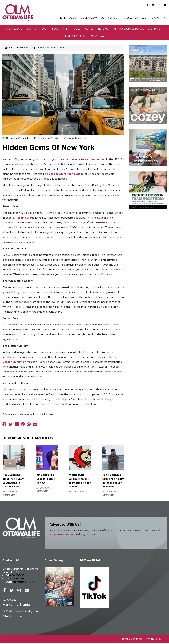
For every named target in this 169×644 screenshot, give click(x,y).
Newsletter (130, 18)
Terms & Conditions (132, 640)
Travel (76, 30)
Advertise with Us (93, 18)
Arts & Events (13, 30)
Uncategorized (25, 49)
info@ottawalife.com (62, 536)
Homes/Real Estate (76, 37)
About (73, 18)
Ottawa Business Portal (129, 30)
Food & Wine (60, 30)
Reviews (103, 30)
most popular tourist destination (84, 160)
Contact (113, 18)
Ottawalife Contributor (18, 139)
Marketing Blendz (16, 606)
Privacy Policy (154, 640)
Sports (31, 30)
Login (145, 18)
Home (62, 18)
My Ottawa (98, 37)
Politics (89, 30)
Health (44, 30)
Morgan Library (12, 363)
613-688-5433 (17, 576)
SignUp (156, 18)
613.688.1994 (17, 580)
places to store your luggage (65, 175)
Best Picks (154, 30)
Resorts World (25, 219)
